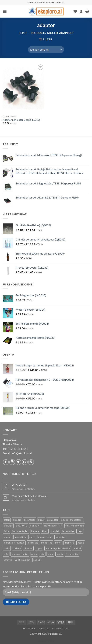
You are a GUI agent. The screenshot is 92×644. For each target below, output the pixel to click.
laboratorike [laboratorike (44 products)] (68, 531)
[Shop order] (46, 50)
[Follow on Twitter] (18, 462)
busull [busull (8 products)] (41, 520)
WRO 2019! (19, 485)
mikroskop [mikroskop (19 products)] (33, 543)
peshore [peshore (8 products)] (17, 548)
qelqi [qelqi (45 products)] (6, 554)
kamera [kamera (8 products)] (35, 531)
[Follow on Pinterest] (31, 462)
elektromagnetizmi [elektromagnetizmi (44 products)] (75, 526)
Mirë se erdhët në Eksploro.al (29, 496)
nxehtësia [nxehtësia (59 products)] (69, 543)
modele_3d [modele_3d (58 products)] (47, 543)
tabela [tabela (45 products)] (60, 554)
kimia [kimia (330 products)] (45, 531)
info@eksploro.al (22, 453)
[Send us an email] (25, 462)
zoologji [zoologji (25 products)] (37, 560)
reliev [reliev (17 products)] (34, 554)
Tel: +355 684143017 (15, 449)
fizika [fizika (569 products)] (6, 531)
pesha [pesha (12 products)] (7, 548)
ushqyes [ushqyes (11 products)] (8, 560)
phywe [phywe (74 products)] (39, 548)
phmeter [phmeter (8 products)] (28, 548)
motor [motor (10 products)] (58, 543)
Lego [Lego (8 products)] (80, 531)
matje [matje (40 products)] (32, 537)
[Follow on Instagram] (12, 462)
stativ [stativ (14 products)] (50, 554)
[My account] (81, 11)
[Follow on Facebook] (6, 462)
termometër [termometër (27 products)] (72, 554)
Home (23, 33)
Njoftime (44, 628)
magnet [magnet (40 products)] (8, 537)
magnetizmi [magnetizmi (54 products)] (20, 537)
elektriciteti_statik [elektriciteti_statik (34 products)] (53, 526)
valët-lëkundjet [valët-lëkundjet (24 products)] (23, 560)
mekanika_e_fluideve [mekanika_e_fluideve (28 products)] (14, 543)
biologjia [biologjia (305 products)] (17, 520)
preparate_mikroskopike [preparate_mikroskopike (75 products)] (58, 548)
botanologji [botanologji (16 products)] (30, 520)
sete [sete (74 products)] (42, 554)
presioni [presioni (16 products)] (77, 548)
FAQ (67, 628)
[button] (5, 11)
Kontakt (57, 628)
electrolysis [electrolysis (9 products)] (21, 526)
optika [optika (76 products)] (81, 543)
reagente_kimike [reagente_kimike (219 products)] (20, 554)
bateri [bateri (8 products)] (7, 520)
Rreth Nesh (30, 628)
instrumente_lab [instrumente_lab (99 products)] (20, 531)
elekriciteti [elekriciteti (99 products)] (36, 526)
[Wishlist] (75, 11)
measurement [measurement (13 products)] (45, 537)
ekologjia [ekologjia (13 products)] (8, 526)
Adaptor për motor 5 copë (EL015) (21, 120)
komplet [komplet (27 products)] (55, 531)
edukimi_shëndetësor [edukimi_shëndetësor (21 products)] (72, 520)
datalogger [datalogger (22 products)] (53, 520)
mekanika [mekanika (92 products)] (60, 537)
